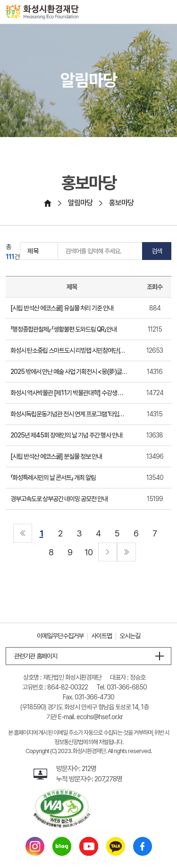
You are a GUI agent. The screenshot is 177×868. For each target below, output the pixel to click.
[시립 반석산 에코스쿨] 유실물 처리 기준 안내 (62, 308)
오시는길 (130, 636)
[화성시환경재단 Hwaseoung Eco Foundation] (42, 12)
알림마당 (80, 203)
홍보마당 (121, 203)
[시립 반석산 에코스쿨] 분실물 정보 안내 (56, 456)
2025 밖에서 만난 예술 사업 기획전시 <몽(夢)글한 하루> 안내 (69, 372)
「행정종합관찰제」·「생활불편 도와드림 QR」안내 (63, 329)
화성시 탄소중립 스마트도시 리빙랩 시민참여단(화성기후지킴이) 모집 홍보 (69, 350)
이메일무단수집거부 (60, 636)
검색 (157, 251)
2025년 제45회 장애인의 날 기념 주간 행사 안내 (66, 435)
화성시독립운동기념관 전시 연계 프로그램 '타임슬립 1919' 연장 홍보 (69, 414)
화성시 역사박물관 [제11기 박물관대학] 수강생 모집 (69, 393)
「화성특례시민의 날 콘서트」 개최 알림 (53, 478)
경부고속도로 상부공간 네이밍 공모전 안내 (59, 499)
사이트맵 (101, 636)
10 (88, 552)
